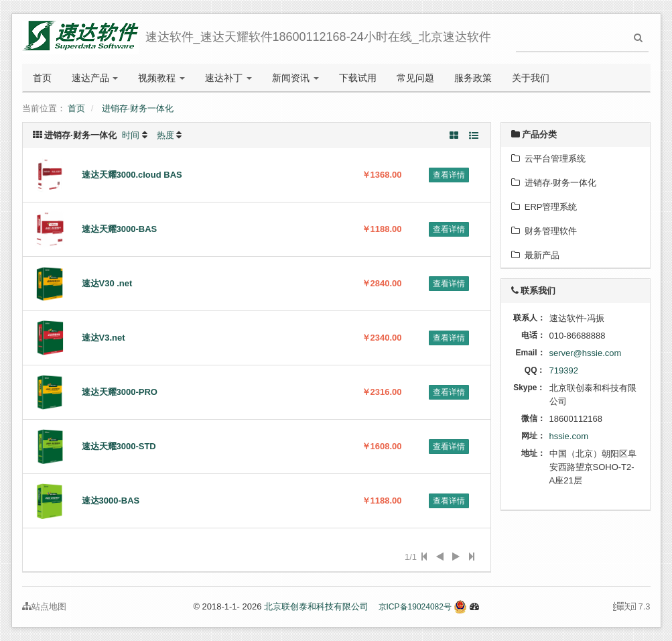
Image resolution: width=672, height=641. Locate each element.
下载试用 (358, 78)
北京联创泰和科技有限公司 (316, 606)
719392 (564, 370)
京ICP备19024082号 (415, 607)
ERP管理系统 (544, 207)
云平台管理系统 (548, 159)
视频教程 (161, 78)
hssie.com (569, 436)
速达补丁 (228, 78)
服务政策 (473, 78)
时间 (131, 135)
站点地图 (44, 606)
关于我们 (531, 78)
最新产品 (535, 255)
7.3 (632, 607)
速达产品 (95, 78)
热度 (165, 135)
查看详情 (449, 175)
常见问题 (415, 78)
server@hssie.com (586, 353)
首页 (42, 78)
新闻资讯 (295, 78)
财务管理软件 (544, 231)
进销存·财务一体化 (138, 108)
